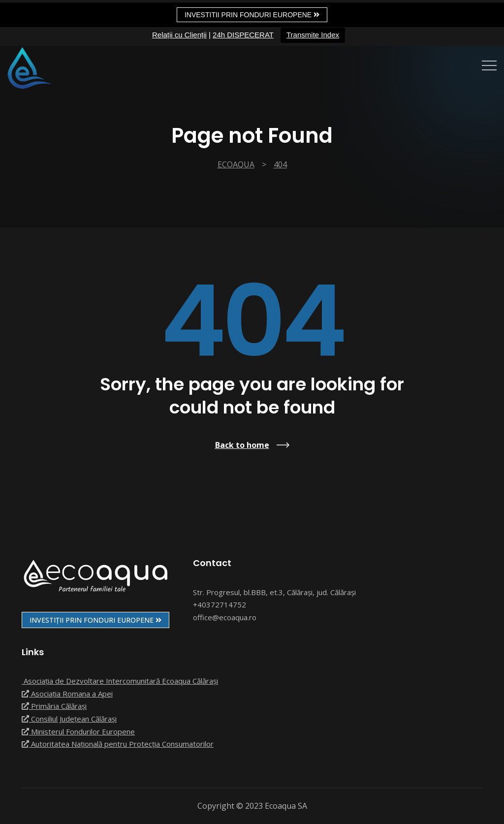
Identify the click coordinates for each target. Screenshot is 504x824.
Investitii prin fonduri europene (252, 15)
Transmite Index (313, 35)
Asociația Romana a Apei (67, 694)
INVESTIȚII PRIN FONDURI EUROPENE (95, 620)
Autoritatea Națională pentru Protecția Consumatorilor (118, 744)
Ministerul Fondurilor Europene (78, 731)
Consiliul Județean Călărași (69, 719)
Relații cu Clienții (179, 35)
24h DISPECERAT (243, 35)
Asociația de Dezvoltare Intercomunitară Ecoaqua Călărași (120, 681)
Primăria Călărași (54, 706)
